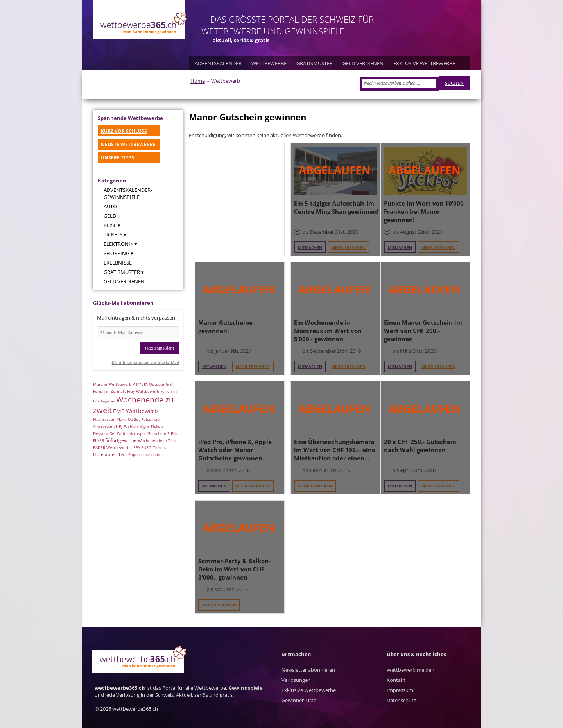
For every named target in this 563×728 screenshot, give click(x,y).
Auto (110, 206)
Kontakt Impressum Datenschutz (401, 690)
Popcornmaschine (145, 454)
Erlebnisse (118, 263)
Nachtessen (104, 419)
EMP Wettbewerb (135, 411)
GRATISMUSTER (315, 63)
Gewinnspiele (246, 688)
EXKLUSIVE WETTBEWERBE (424, 63)
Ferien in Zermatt (109, 391)
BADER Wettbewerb (111, 447)
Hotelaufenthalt (110, 454)
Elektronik (118, 244)
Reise (110, 225)
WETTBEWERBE (269, 63)
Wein (122, 433)
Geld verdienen (124, 281)
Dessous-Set (104, 433)
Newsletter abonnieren (308, 670)
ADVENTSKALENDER (218, 63)
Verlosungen (296, 680)
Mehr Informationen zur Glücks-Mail (145, 362)
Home (198, 81)
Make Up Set (128, 419)
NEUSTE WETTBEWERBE (128, 144)
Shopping (117, 253)
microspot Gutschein (147, 433)
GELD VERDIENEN (363, 63)
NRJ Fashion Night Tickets (140, 426)
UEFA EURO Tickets (148, 447)
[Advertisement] (240, 199)
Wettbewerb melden (411, 670)
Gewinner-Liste (299, 700)
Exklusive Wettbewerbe (309, 690)
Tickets (113, 234)
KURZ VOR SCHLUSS (124, 131)
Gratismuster (122, 272)
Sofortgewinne (121, 440)
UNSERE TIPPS (117, 158)
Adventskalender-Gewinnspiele (128, 193)
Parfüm (140, 384)
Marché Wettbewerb (112, 384)
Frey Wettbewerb (143, 391)
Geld (110, 216)
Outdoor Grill (161, 384)
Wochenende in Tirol (157, 440)
